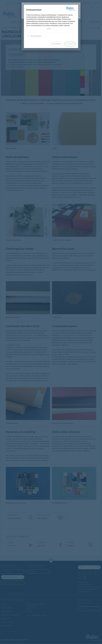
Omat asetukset (34, 36)
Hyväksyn (70, 44)
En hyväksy (57, 44)
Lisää (50, 29)
